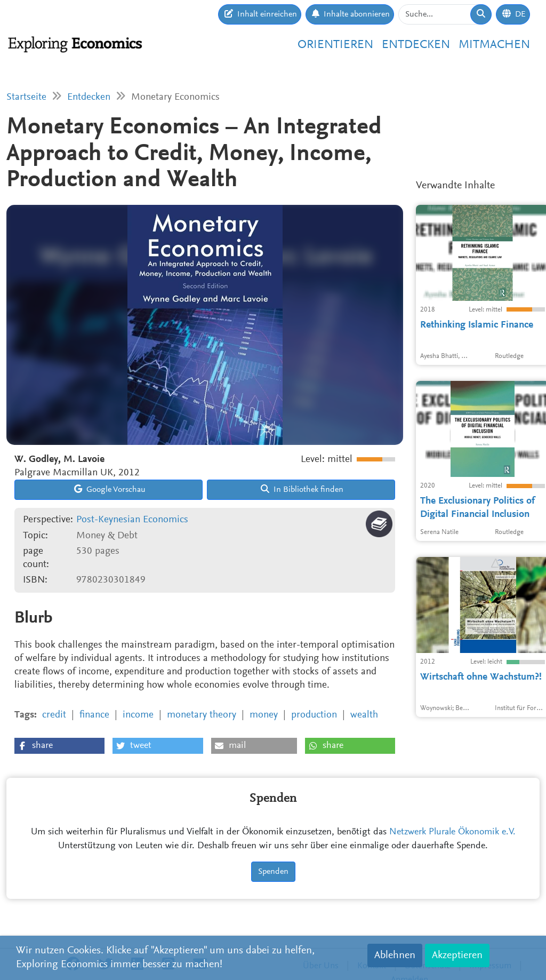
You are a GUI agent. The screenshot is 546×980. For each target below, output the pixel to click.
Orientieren (335, 45)
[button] (59, 746)
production (314, 715)
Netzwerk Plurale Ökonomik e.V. (452, 832)
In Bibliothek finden (302, 489)
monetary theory (202, 715)
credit (54, 715)
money (264, 715)
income (138, 715)
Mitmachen (494, 45)
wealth (364, 715)
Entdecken (416, 45)
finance (94, 715)
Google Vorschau (110, 489)
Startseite (26, 97)
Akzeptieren (457, 955)
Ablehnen (395, 955)
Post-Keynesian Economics (132, 520)
